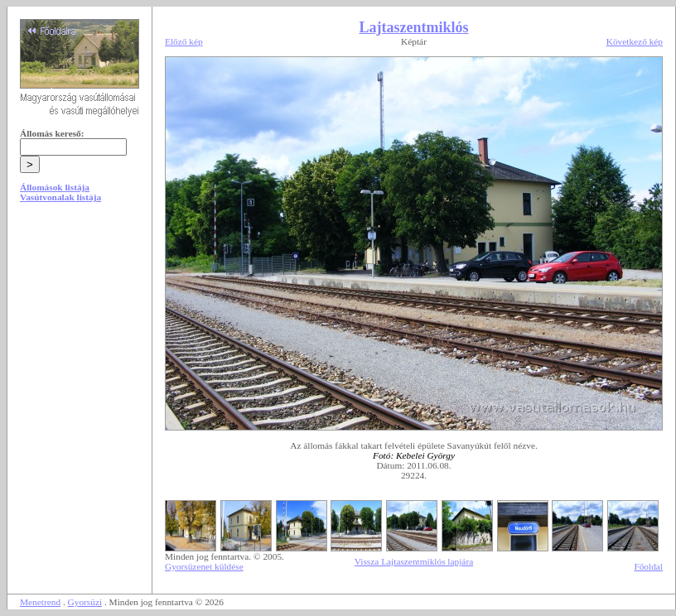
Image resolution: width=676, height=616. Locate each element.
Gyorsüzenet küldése (204, 566)
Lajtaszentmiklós (414, 27)
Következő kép (635, 41)
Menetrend (40, 602)
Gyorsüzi (85, 602)
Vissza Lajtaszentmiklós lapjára (414, 561)
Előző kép (184, 41)
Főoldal (648, 566)
